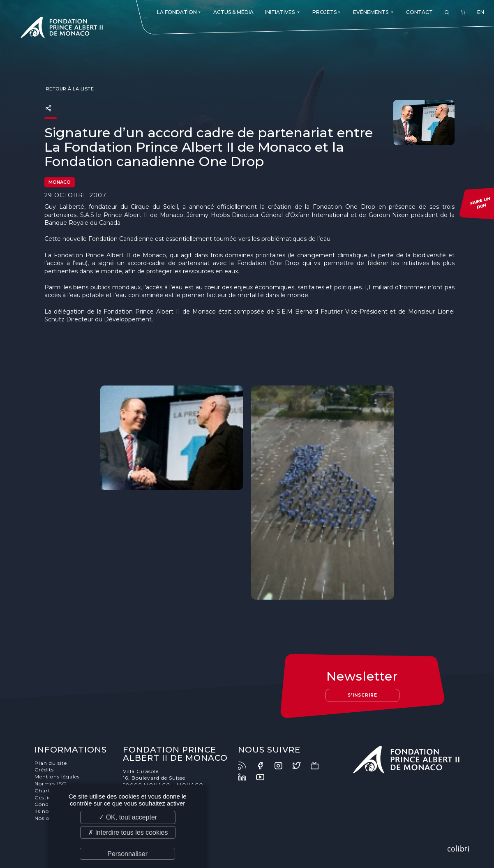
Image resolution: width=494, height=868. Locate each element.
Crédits (44, 770)
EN (481, 12)
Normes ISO (51, 784)
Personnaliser (127, 854)
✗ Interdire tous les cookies (128, 832)
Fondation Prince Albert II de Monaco (62, 29)
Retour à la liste (69, 89)
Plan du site (51, 763)
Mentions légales (57, 777)
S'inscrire (362, 695)
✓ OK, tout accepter (128, 817)
